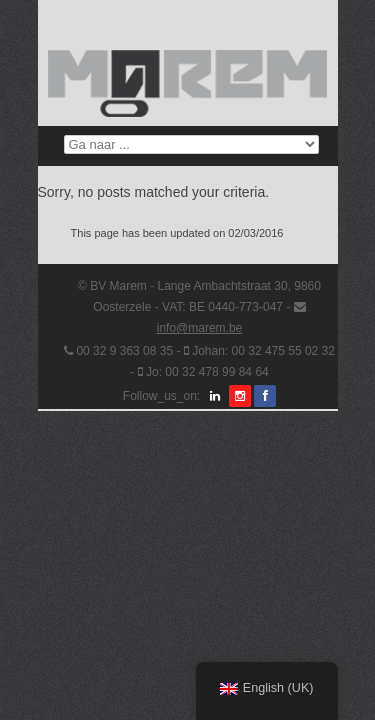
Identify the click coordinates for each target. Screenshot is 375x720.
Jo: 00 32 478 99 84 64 (207, 372)
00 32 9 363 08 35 (124, 351)
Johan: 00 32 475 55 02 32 (263, 351)
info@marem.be (200, 328)
